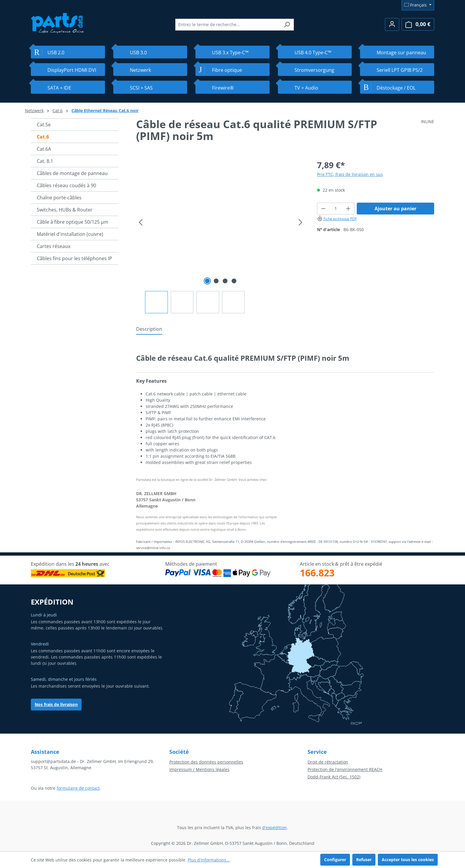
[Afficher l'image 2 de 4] (216, 281)
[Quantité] (336, 209)
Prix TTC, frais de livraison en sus (350, 174)
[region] (221, 236)
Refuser (364, 860)
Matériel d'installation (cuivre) (70, 234)
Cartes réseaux (54, 246)
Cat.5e (44, 125)
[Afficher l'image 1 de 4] (207, 281)
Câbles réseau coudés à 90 (66, 185)
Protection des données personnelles (206, 762)
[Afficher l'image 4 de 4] (234, 281)
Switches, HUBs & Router (65, 210)
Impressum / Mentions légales (199, 769)
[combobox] (228, 25)
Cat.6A (44, 149)
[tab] (149, 329)
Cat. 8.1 (45, 161)
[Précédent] (141, 222)
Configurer (335, 860)
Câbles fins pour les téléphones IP (74, 258)
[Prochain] (300, 222)
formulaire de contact (78, 788)
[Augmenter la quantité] (348, 209)
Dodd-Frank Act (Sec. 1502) (334, 777)
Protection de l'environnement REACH (345, 769)
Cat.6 (43, 137)
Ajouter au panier (395, 209)
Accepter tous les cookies (408, 860)
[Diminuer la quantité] (323, 209)
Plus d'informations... (209, 860)
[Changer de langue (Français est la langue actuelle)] (418, 5)
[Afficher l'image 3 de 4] (225, 281)
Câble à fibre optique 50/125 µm (73, 222)
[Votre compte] (392, 24)
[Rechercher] (287, 25)
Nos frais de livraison (56, 704)
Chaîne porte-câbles (59, 198)
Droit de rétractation (328, 762)
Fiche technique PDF (337, 219)
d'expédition (274, 828)
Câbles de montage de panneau (72, 173)
